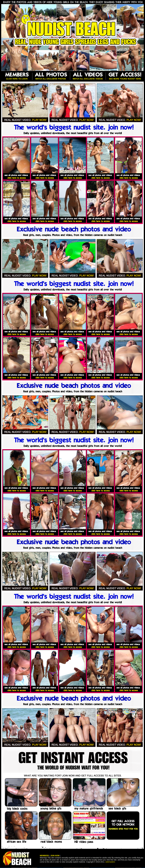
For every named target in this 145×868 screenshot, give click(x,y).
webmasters (110, 862)
